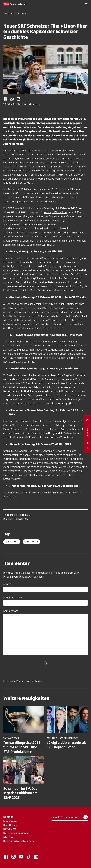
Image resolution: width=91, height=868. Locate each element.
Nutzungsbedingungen (17, 833)
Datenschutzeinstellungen (19, 841)
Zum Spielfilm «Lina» (55, 212)
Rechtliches (10, 825)
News (25, 13)
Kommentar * (11, 611)
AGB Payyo (10, 837)
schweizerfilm (31, 542)
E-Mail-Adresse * (13, 597)
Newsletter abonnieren (70, 817)
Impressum (10, 821)
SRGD (17, 13)
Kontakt (8, 817)
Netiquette (10, 829)
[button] (86, 4)
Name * (7, 584)
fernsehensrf (12, 542)
